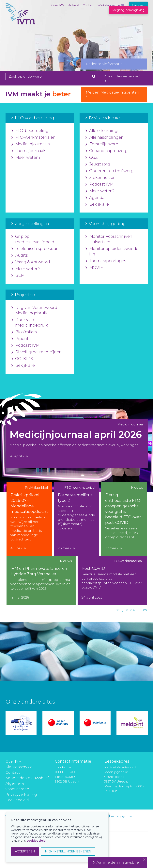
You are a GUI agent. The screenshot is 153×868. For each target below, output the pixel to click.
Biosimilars (24, 332)
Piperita (21, 339)
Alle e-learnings (102, 131)
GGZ (92, 158)
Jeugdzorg (98, 164)
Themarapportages (106, 261)
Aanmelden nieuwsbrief (27, 778)
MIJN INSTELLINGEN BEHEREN (68, 851)
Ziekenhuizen (101, 178)
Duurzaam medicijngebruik (30, 323)
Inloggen (138, 5)
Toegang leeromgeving (128, 10)
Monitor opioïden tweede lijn (112, 252)
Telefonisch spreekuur (35, 249)
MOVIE (94, 268)
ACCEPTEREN (25, 851)
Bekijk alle (97, 204)
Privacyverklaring (21, 795)
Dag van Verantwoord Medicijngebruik (34, 310)
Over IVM (58, 5)
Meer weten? (26, 158)
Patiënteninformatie (106, 64)
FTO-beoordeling (30, 131)
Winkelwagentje (109, 5)
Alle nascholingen (105, 137)
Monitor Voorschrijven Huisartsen (109, 239)
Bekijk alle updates (131, 610)
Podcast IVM (100, 184)
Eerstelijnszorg (102, 144)
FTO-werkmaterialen (33, 137)
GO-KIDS (22, 359)
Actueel (74, 5)
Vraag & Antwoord (31, 262)
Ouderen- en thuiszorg (110, 171)
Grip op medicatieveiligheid (33, 239)
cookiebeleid (36, 841)
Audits (20, 255)
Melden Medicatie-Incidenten (114, 94)
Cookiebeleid (17, 800)
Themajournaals (29, 151)
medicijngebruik (122, 816)
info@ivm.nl (63, 767)
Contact (88, 5)
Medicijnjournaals (31, 144)
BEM (18, 276)
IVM (20, 23)
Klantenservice (19, 767)
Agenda (95, 198)
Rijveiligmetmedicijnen (37, 352)
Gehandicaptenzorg (107, 151)
